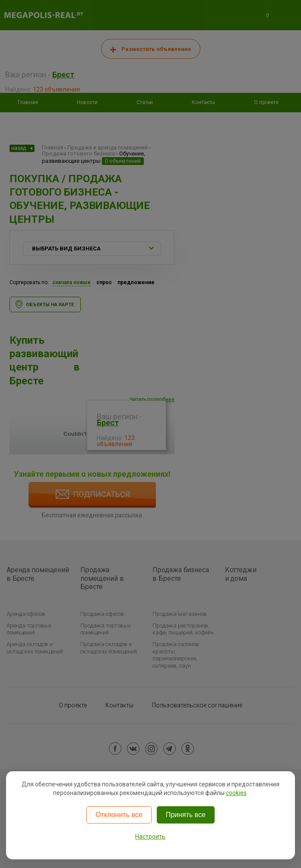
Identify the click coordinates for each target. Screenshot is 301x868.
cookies (236, 793)
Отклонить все (119, 815)
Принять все (186, 815)
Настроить (150, 836)
